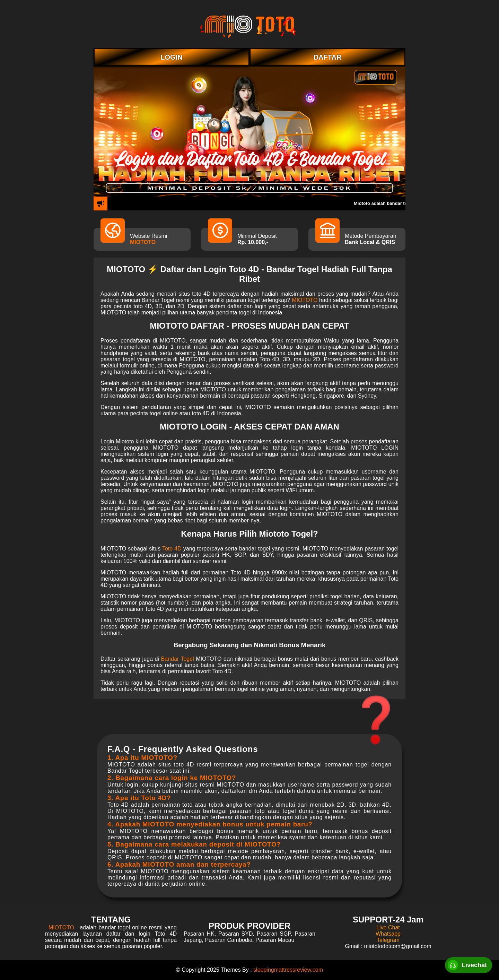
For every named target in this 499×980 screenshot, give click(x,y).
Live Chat (388, 927)
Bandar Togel (178, 659)
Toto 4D (172, 549)
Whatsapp (388, 934)
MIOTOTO (143, 242)
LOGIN (171, 57)
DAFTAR (328, 57)
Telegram (388, 940)
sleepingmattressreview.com (288, 970)
